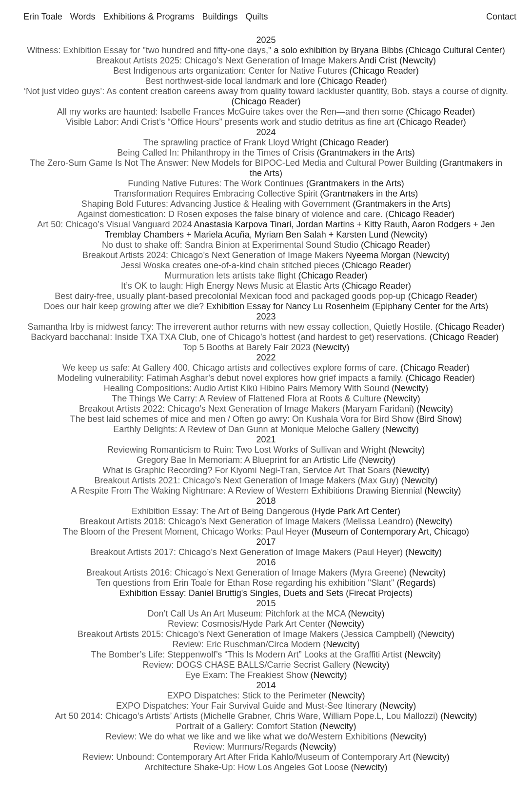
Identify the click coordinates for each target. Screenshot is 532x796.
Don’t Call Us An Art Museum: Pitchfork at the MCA (246, 614)
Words (83, 17)
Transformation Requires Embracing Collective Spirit (216, 194)
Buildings (220, 17)
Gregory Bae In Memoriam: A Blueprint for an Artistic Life (246, 460)
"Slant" (381, 583)
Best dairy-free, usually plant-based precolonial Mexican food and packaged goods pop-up (230, 296)
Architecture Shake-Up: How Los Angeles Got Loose (246, 767)
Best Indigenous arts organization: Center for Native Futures (230, 71)
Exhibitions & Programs (148, 17)
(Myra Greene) (378, 573)
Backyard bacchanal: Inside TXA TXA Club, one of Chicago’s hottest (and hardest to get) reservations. (229, 337)
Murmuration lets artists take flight (230, 276)
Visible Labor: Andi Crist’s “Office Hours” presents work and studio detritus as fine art (230, 122)
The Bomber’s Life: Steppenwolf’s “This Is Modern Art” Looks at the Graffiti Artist (246, 655)
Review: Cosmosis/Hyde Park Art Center (246, 624)
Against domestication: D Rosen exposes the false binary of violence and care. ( (233, 214)
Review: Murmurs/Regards (245, 747)
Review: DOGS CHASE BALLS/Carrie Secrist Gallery (246, 665)
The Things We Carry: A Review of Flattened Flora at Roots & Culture (246, 398)
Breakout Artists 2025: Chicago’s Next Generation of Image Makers (227, 60)
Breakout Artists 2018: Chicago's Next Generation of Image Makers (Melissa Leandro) (247, 521)
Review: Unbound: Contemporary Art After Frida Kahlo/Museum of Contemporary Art (246, 757)
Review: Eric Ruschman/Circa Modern (246, 644)
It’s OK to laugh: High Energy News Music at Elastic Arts (230, 286)
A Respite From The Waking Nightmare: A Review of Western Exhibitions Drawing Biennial (247, 491)
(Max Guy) (377, 480)
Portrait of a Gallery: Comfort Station (246, 726)
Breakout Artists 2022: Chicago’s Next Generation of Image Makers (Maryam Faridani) (246, 409)
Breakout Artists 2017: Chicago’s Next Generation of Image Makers (221, 552)
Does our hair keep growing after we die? (124, 306)
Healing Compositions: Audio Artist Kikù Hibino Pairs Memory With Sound (246, 388)
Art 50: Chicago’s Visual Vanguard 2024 (114, 224)
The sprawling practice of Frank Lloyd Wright (231, 142)
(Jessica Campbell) (377, 634)
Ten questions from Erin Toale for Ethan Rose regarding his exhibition (232, 583)
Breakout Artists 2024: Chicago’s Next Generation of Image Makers (213, 255)
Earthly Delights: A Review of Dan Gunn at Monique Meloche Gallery (246, 429)
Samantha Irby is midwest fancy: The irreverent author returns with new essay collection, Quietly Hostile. (230, 327)
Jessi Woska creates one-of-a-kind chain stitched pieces (230, 265)
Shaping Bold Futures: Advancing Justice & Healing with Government (216, 204)
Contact (501, 17)
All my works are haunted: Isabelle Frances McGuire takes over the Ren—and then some (230, 112)
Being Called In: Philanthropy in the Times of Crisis (216, 153)
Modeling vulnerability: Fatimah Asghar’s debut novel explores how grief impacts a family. (230, 378)
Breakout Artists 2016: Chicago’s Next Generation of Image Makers (217, 573)
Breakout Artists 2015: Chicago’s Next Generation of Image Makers (208, 634)
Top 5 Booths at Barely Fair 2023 (246, 347)
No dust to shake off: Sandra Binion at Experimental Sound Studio (230, 245)
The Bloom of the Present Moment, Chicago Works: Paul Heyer (186, 532)
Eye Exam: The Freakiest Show (247, 675)
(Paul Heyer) (378, 552)
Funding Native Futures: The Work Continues (216, 183)
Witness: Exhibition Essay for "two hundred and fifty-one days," (149, 50)
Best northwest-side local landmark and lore (230, 81)
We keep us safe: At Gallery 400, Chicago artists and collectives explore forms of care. (230, 368)
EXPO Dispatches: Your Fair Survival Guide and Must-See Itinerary (246, 706)
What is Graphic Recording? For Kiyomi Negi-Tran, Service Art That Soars (246, 470)
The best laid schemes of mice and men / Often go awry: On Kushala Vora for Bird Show (242, 419)
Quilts (257, 17)
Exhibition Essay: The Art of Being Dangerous (220, 511)
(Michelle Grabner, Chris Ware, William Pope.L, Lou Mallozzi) (318, 716)
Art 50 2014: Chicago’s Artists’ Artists (127, 716)
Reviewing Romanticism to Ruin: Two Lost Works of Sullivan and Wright (246, 450)
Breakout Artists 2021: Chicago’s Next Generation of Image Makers (225, 480)
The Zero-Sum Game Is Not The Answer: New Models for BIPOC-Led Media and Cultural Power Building (233, 163)
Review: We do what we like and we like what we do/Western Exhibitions (246, 736)
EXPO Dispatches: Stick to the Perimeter (246, 696)
